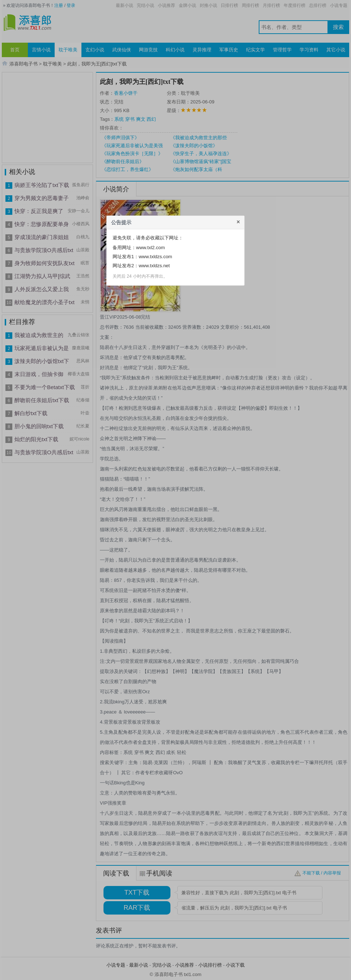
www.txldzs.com (155, 257)
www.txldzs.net (154, 266)
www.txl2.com (150, 248)
